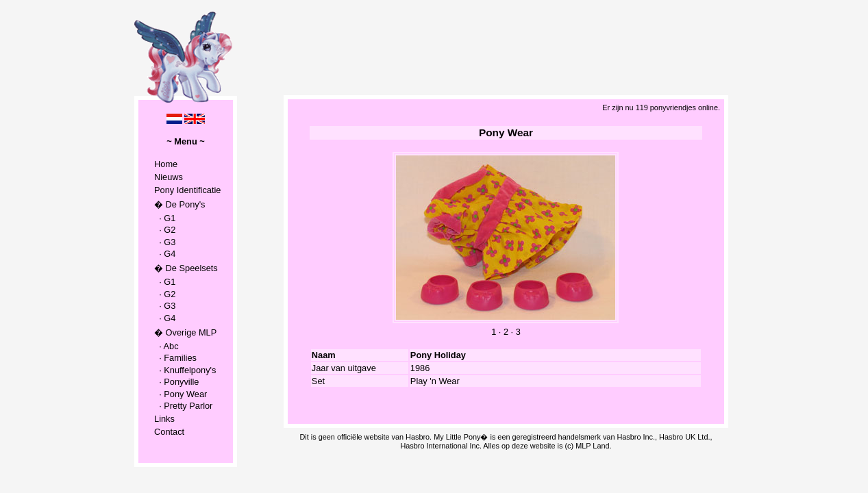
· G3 (165, 242)
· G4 (165, 254)
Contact (169, 432)
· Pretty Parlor (183, 406)
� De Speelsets (186, 268)
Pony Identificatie (187, 190)
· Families (175, 358)
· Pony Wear (181, 394)
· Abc (166, 346)
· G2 (165, 230)
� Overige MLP (185, 332)
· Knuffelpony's (185, 370)
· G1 (165, 218)
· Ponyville (176, 382)
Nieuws (169, 177)
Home (166, 164)
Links (164, 419)
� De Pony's (179, 204)
